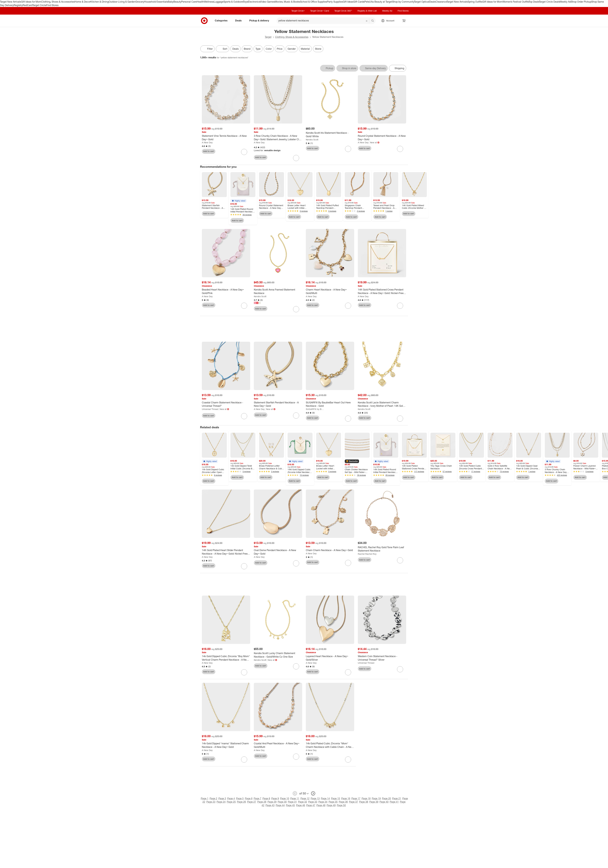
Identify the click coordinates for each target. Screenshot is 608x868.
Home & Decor (82, 2)
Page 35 (333, 802)
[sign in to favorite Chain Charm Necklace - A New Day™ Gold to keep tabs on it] (348, 563)
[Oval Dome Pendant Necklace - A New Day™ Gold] (278, 552)
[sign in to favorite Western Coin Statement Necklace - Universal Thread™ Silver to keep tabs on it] (400, 669)
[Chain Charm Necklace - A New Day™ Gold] (330, 550)
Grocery (140, 2)
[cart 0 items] (404, 21)
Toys (245, 2)
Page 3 (222, 798)
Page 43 (270, 805)
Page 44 (280, 805)
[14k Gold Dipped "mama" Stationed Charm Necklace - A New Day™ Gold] (226, 745)
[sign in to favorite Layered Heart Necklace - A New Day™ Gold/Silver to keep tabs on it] (348, 672)
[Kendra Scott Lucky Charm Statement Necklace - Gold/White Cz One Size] (278, 655)
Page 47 (311, 805)
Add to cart (209, 151)
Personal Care (189, 2)
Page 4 (231, 798)
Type (258, 49)
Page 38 (364, 802)
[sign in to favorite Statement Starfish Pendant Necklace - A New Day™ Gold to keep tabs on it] (296, 416)
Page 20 (386, 798)
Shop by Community (403, 2)
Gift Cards (359, 2)
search (373, 21)
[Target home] (204, 21)
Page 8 (266, 798)
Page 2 (213, 798)
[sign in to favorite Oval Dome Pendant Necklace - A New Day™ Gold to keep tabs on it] (296, 563)
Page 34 (323, 802)
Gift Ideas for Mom (31, 2)
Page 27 (252, 802)
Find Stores (52, 5)
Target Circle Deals (549, 2)
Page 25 (231, 802)
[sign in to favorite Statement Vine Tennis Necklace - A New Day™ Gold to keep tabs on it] (244, 152)
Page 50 (341, 805)
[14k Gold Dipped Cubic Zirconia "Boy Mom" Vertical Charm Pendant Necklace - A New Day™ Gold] (226, 658)
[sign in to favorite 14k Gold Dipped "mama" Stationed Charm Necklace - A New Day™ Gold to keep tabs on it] (244, 760)
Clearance (441, 2)
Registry (18, 5)
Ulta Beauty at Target (381, 2)
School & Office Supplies (313, 2)
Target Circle (39, 5)
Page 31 (292, 802)
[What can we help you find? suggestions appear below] (326, 21)
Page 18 (366, 798)
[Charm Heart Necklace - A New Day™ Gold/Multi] (330, 291)
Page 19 (376, 798)
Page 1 (205, 798)
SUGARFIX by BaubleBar (315, 409)
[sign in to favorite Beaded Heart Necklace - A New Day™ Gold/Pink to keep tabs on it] (244, 306)
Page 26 (241, 802)
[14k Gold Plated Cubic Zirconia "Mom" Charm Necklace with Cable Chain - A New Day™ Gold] (330, 745)
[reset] (367, 21)
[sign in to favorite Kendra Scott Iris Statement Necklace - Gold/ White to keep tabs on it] (348, 149)
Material (305, 49)
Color (269, 49)
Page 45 (290, 805)
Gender (292, 49)
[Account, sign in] (389, 21)
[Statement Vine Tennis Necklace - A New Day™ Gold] (226, 138)
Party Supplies (335, 2)
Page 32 (303, 802)
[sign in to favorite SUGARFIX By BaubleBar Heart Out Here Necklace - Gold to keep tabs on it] (348, 419)
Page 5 (240, 798)
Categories (222, 21)
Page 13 (315, 798)
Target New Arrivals (10, 2)
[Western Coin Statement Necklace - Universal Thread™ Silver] (382, 658)
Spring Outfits (475, 2)
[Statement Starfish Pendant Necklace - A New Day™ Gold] (278, 404)
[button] (238, 201)
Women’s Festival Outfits (516, 2)
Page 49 (331, 805)
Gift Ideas (348, 2)
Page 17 (356, 798)
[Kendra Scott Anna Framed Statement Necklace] (278, 291)
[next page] (313, 793)
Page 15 (336, 798)
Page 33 (313, 802)
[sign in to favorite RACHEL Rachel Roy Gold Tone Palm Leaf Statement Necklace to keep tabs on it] (400, 560)
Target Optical (422, 2)
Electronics (254, 2)
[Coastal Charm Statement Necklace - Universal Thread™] (226, 404)
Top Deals (534, 2)
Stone (318, 49)
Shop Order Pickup (581, 2)
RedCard (28, 5)
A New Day (207, 142)
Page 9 (275, 798)
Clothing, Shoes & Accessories (58, 2)
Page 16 (346, 798)
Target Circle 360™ (343, 11)
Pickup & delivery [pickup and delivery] (260, 21)
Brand (247, 49)
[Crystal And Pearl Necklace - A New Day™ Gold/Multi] (278, 745)
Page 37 (353, 802)
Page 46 (301, 805)
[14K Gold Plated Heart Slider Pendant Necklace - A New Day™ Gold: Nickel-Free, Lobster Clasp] (226, 552)
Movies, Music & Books (287, 2)
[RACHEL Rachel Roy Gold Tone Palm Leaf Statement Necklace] (382, 549)
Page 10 (285, 798)
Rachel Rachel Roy (367, 554)
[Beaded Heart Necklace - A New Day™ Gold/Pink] (226, 291)
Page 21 (397, 798)
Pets (367, 2)
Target (268, 37)
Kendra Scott (312, 140)
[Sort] (223, 49)
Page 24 (221, 802)
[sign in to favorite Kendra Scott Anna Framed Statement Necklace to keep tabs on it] (296, 309)
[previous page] (295, 793)
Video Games (267, 2)
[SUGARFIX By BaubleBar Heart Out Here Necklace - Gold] (330, 404)
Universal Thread (210, 409)
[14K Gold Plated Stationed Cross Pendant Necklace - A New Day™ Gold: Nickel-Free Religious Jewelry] (382, 291)
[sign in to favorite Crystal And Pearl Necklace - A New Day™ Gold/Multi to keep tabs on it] (296, 757)
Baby (171, 2)
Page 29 (272, 802)
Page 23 (211, 802)
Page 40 (384, 802)
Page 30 (282, 802)
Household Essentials (156, 2)
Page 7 (257, 798)
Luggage (219, 2)
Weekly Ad (565, 2)
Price (280, 49)
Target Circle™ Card (320, 11)
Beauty (177, 2)
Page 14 (325, 798)
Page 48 (321, 805)
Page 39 (374, 802)
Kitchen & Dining (100, 2)
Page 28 (262, 802)
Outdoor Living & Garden (122, 2)
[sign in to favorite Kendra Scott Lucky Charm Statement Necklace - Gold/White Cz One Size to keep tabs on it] (296, 666)
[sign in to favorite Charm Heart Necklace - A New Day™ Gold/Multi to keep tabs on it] (348, 306)
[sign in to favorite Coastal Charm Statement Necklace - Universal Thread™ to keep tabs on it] (244, 416)
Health (200, 2)
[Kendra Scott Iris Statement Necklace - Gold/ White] (330, 135)
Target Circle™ (298, 11)
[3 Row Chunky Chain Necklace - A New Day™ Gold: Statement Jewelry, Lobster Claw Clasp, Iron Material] (278, 138)
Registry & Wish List (367, 11)
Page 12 (305, 798)
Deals (432, 2)
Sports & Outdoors (233, 2)
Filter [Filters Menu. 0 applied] (207, 49)
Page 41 (394, 802)
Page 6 (249, 798)
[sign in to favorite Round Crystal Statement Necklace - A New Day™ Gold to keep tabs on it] (400, 149)
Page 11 (295, 798)
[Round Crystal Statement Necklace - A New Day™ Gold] (382, 138)
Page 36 (343, 802)
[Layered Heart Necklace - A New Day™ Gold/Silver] (330, 658)
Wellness (209, 2)
